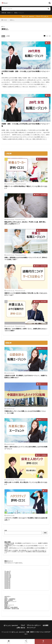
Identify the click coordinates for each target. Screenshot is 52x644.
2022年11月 (8, 576)
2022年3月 (7, 586)
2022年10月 (8, 577)
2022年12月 (8, 575)
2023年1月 (7, 574)
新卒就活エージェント (10, 601)
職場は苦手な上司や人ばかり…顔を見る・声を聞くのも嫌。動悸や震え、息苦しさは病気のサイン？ (26, 223)
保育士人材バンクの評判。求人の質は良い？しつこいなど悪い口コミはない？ (26, 483)
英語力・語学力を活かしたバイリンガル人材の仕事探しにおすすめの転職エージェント (26, 448)
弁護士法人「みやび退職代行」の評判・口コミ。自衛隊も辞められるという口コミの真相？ (26, 330)
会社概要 (46, 625)
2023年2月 (7, 573)
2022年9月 (7, 579)
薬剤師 (6, 604)
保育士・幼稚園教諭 (42, 455)
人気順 (8, 36)
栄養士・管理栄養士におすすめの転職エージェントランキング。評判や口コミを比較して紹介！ (26, 258)
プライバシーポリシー (34, 625)
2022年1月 (7, 588)
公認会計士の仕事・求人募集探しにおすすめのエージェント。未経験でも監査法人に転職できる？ (26, 376)
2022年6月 (7, 582)
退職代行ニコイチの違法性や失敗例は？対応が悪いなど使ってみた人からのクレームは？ (26, 294)
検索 (6, 530)
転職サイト (10, 13)
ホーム (9, 641)
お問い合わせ (21, 628)
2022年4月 (7, 585)
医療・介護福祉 (9, 600)
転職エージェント (19, 13)
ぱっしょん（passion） (11, 625)
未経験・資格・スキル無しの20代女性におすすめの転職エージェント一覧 (26, 125)
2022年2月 (7, 587)
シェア (26, 642)
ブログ (23, 625)
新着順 (3, 36)
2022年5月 (7, 583)
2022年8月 (7, 580)
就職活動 (4, 13)
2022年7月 (7, 581)
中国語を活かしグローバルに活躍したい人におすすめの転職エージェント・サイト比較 (25, 412)
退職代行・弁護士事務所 (41, 195)
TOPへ (43, 641)
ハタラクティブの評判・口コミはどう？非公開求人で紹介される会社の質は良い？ (26, 519)
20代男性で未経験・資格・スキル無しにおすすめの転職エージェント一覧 (26, 72)
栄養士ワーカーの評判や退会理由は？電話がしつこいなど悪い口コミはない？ (26, 187)
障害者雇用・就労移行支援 (12, 609)
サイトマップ (31, 628)
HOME (5, 20)
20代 (48, 43)
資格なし (12, 20)
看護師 (6, 603)
